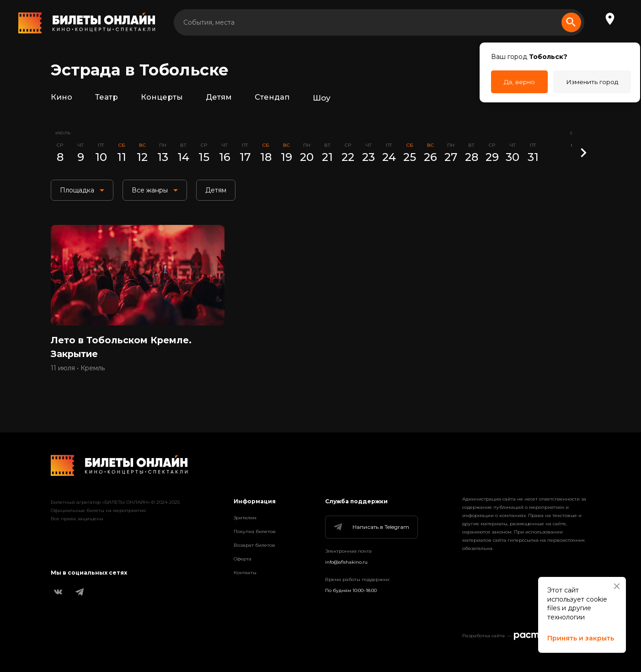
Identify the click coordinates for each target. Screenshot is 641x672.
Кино (61, 98)
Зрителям (245, 518)
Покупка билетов (255, 531)
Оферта (243, 559)
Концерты (162, 98)
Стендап (273, 98)
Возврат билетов (254, 545)
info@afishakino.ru (346, 562)
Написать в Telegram (371, 527)
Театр (107, 98)
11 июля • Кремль (78, 371)
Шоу (322, 98)
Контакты (245, 573)
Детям (219, 98)
